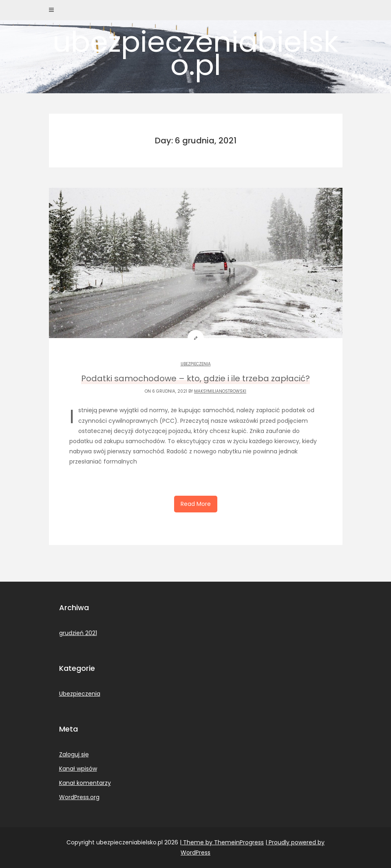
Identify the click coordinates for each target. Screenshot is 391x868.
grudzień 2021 (78, 633)
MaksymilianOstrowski (220, 391)
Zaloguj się (74, 754)
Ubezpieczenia (196, 364)
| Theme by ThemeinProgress (222, 842)
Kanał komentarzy (85, 783)
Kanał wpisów (78, 769)
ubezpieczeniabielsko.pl (195, 53)
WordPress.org (79, 797)
